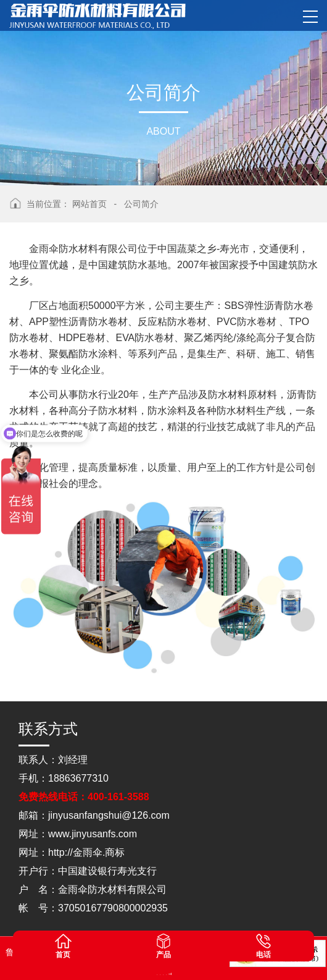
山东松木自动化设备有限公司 (161, 974)
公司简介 (141, 204)
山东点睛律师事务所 (158, 974)
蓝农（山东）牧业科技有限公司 (170, 974)
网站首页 (89, 204)
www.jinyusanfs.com (93, 834)
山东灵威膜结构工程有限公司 (167, 974)
